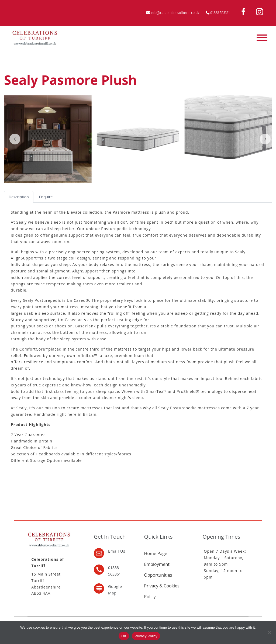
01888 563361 (220, 13)
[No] (269, 632)
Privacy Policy (146, 636)
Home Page (156, 553)
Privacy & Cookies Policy (162, 591)
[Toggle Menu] (262, 38)
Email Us (117, 551)
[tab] (19, 197)
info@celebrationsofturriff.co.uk (175, 13)
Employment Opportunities (158, 570)
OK (124, 636)
